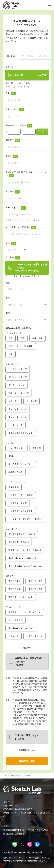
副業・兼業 (37, 338)
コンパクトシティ (17, 448)
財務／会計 (14, 401)
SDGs (11, 456)
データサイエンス (17, 385)
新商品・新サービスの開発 (21, 346)
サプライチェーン (35, 636)
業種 (8, 298)
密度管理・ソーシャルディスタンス (25, 612)
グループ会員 (27, 56)
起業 (11, 354)
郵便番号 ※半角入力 (16, 125)
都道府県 (10, 140)
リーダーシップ (16, 425)
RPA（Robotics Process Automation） (26, 566)
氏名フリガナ (12, 109)
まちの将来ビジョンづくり (21, 464)
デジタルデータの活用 (19, 542)
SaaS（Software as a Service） (23, 558)
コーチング (32, 401)
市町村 (9, 156)
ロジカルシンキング (18, 369)
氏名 (8, 93)
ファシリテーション (18, 417)
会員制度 (20, 31)
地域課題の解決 (16, 472)
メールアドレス (13, 208)
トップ (6, 775)
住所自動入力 (42, 132)
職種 (8, 283)
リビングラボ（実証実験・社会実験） (26, 519)
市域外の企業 (15, 589)
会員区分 (10, 67)
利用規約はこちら (27, 750)
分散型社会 (14, 636)
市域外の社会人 (36, 581)
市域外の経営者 (36, 589)
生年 (8, 243)
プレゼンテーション (18, 409)
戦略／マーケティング (19, 393)
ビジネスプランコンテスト (21, 511)
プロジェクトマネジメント (21, 433)
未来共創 (37, 448)
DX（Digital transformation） (21, 628)
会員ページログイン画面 (23, 38)
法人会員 (43, 56)
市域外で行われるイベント (21, 597)
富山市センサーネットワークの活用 (25, 550)
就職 (11, 338)
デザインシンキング (18, 377)
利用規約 (10, 31)
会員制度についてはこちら (18, 83)
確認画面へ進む (27, 761)
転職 (22, 338)
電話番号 (10, 191)
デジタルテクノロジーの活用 (22, 534)
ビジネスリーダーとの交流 (21, 495)
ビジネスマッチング (18, 503)
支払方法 (10, 257)
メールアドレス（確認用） (18, 227)
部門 (8, 313)
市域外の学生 (15, 581)
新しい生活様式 (16, 620)
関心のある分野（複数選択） (19, 328)
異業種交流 (14, 487)
